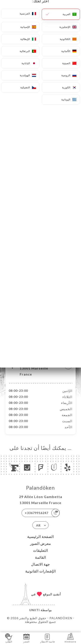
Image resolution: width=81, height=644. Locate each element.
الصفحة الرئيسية (40, 541)
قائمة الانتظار (48, 638)
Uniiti (34, 615)
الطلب (9, 638)
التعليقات (40, 555)
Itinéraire (70, 638)
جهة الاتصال (40, 569)
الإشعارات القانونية (40, 576)
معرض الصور (40, 548)
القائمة (40, 562)
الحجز (26, 638)
